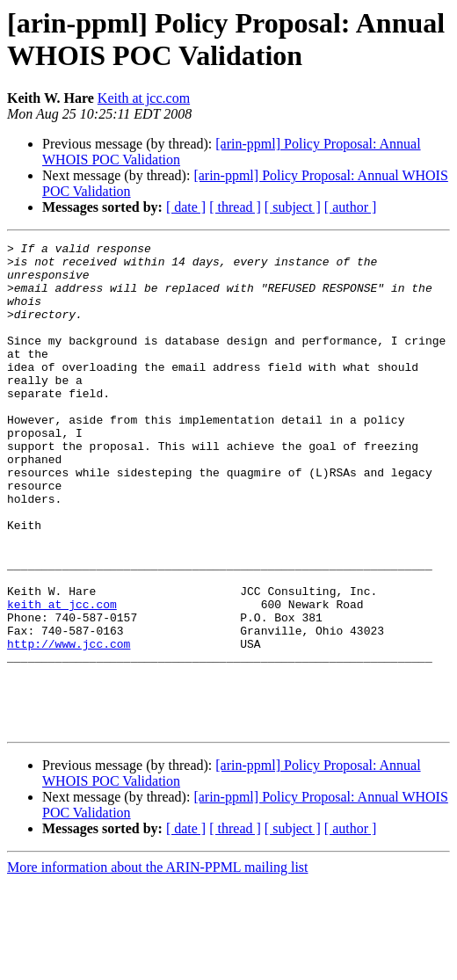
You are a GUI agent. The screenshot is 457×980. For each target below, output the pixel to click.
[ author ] (351, 207)
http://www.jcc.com (69, 725)
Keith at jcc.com (144, 98)
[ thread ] (235, 207)
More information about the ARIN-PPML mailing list (158, 965)
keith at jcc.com (62, 678)
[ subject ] (293, 207)
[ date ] (186, 207)
